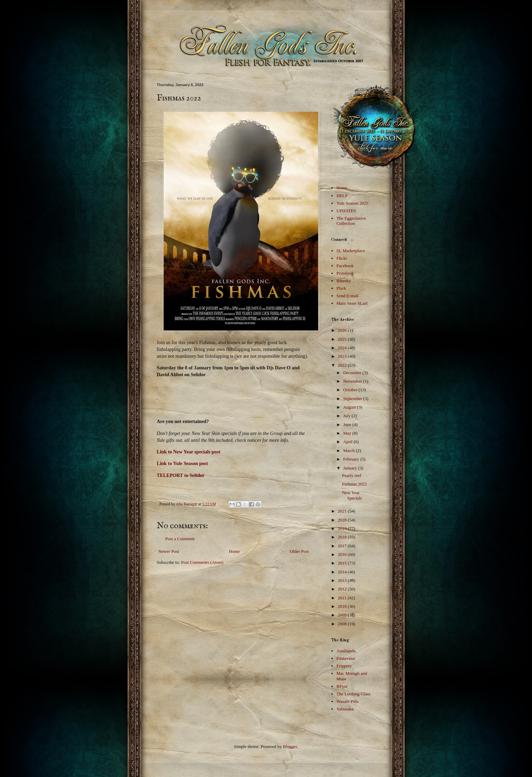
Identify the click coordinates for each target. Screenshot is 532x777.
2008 (343, 624)
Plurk (341, 288)
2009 (343, 615)
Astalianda (346, 651)
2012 (343, 589)
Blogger (290, 746)
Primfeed (345, 273)
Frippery (344, 666)
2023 (343, 356)
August (350, 407)
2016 (343, 554)
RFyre (342, 686)
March (349, 451)
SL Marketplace (351, 251)
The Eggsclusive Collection (351, 221)
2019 (343, 528)
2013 (343, 580)
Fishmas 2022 (354, 484)
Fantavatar (346, 658)
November (353, 381)
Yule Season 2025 (352, 203)
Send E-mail (348, 296)
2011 (343, 598)
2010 (343, 606)
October (351, 390)
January (351, 468)
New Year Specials (352, 495)
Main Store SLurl (352, 303)
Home (234, 551)
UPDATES (346, 211)
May (348, 433)
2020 (343, 520)
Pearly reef (352, 475)
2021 (343, 511)
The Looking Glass (354, 694)
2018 (343, 537)
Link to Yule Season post (182, 463)
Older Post (299, 551)
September (353, 399)
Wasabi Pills (347, 701)
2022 (343, 365)
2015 (343, 563)
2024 (343, 348)
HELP (342, 196)
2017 (343, 546)
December (353, 373)
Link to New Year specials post (189, 452)
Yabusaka (345, 709)
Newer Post (169, 551)
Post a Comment (180, 539)
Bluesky (344, 281)
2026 (343, 330)
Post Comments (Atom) (202, 562)
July (347, 416)
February (352, 459)
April (348, 442)
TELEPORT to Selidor (181, 475)
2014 (343, 572)
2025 (343, 339)
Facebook (345, 266)
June (348, 425)
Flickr (342, 258)
